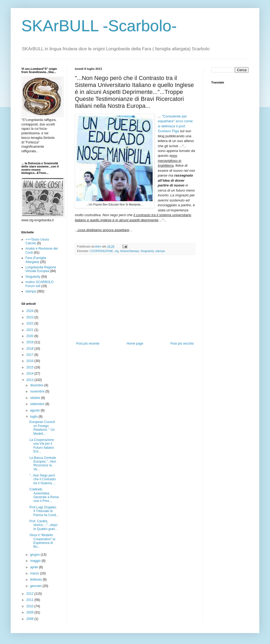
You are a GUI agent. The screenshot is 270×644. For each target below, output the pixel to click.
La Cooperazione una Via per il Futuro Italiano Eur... (42, 446)
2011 (30, 600)
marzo (35, 573)
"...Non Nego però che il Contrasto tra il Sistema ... (43, 479)
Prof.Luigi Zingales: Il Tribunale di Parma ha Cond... (44, 511)
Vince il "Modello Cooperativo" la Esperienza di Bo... (42, 541)
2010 (30, 606)
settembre (38, 404)
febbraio (36, 580)
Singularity (147, 251)
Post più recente (88, 344)
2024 (30, 311)
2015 (30, 367)
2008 (30, 619)
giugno (35, 555)
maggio (36, 561)
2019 (30, 342)
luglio (34, 417)
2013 (30, 380)
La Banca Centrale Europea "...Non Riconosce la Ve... (43, 464)
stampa (160, 251)
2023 (30, 317)
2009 (30, 612)
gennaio (36, 586)
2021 (30, 330)
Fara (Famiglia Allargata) (36, 260)
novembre (38, 391)
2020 (30, 336)
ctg (117, 251)
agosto (35, 410)
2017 (30, 355)
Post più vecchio (182, 344)
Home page (135, 344)
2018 (30, 349)
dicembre (37, 385)
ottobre (36, 398)
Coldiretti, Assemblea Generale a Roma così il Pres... (44, 495)
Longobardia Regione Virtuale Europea (41, 269)
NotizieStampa (129, 251)
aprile (35, 567)
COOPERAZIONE (101, 251)
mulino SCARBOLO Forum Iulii (39, 284)
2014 (30, 374)
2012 (30, 594)
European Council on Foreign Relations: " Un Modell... (42, 428)
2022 (30, 323)
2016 (30, 361)
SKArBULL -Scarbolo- (99, 26)
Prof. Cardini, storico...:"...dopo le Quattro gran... (43, 525)
